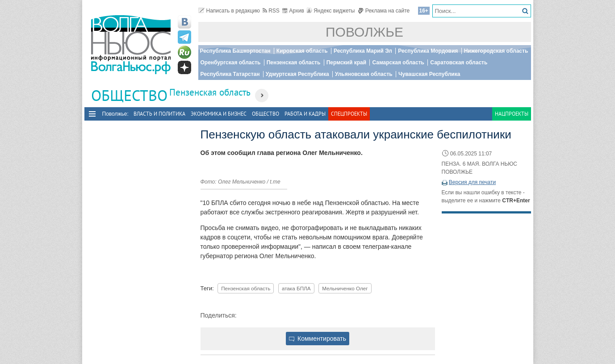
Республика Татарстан (230, 74)
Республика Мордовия (428, 51)
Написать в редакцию (229, 11)
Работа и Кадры (305, 114)
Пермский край (346, 63)
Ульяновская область (364, 74)
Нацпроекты (512, 114)
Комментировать (318, 339)
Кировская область (302, 51)
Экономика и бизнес (219, 114)
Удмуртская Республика (297, 74)
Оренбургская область (231, 63)
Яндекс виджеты (331, 11)
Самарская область (398, 63)
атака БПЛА (296, 288)
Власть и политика (159, 114)
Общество (266, 114)
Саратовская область (459, 63)
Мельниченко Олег (345, 288)
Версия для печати (472, 182)
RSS (271, 11)
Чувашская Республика (429, 74)
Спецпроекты (349, 114)
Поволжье (364, 32)
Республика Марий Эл (363, 51)
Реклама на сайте (384, 11)
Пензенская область (294, 63)
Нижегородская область (496, 51)
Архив (293, 11)
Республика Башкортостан (235, 51)
